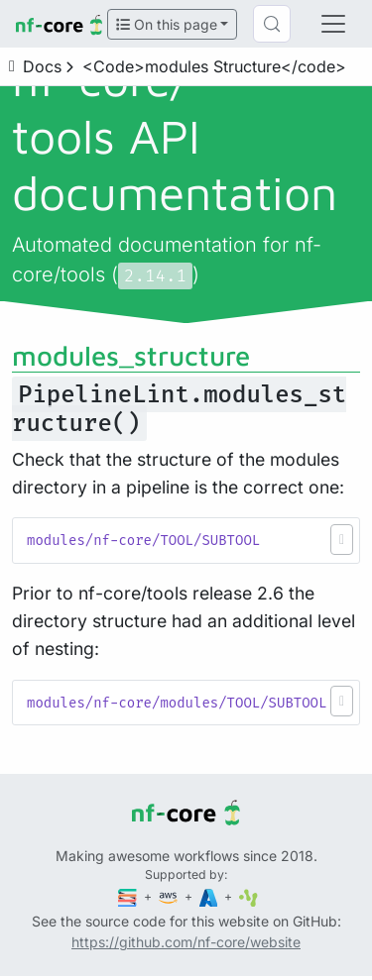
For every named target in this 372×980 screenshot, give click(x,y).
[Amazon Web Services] (170, 896)
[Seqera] (129, 896)
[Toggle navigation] (333, 24)
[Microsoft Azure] (210, 896)
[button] (342, 540)
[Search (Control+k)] (272, 24)
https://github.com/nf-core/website (186, 942)
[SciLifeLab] (248, 896)
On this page (167, 24)
